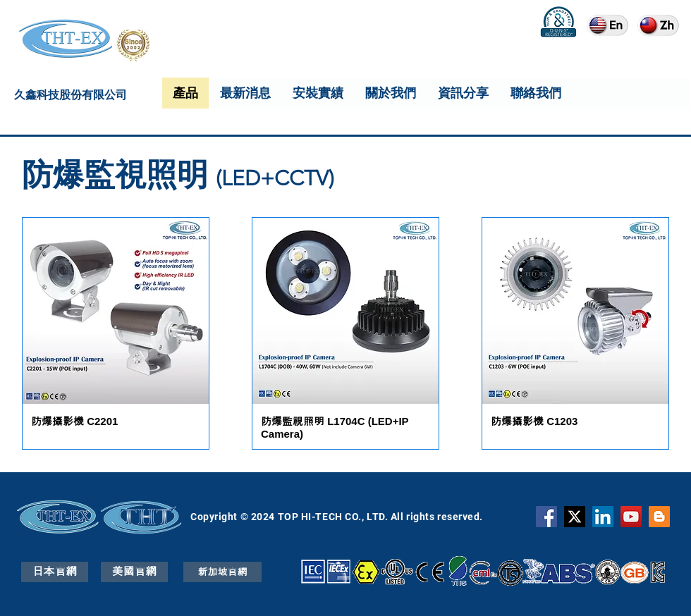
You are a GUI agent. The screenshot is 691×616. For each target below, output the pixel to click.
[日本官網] (55, 572)
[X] (575, 517)
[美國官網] (134, 572)
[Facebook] (546, 517)
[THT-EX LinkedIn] (603, 517)
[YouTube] (631, 517)
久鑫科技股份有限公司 (71, 97)
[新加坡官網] (222, 572)
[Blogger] (659, 517)
